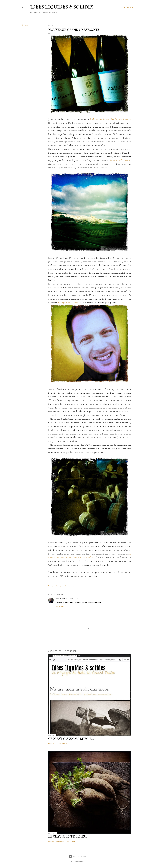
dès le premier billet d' (110, 120)
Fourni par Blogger (77, 856)
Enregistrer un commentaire (66, 841)
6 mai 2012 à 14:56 (72, 599)
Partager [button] (25, 25)
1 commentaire (62, 743)
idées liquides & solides (62, 7)
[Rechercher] (127, 7)
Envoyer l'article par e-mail (66, 586)
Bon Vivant (60, 599)
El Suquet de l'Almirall (68, 303)
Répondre (60, 606)
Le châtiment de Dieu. (67, 837)
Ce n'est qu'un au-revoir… (71, 739)
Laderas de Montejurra (121, 160)
